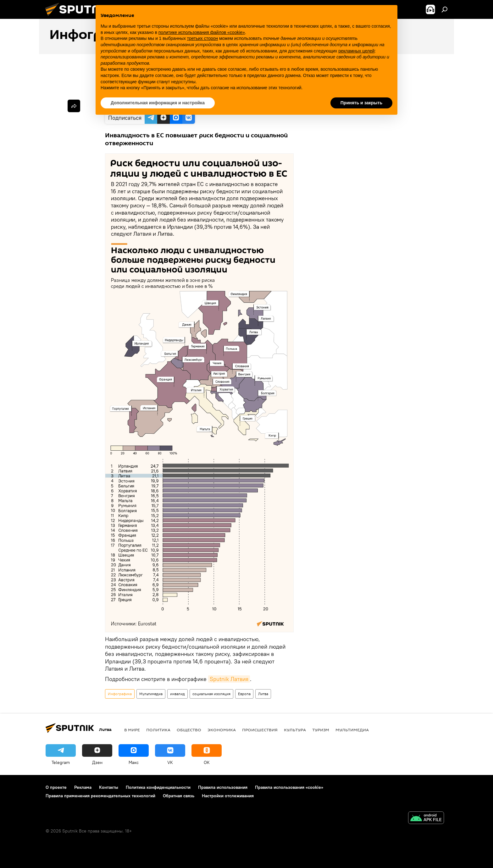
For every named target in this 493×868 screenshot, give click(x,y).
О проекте (56, 787)
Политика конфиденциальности (158, 787)
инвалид (177, 694)
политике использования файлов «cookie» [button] (202, 32)
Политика (158, 730)
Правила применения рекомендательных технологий (100, 796)
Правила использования (223, 787)
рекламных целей (356, 51)
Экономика (222, 730)
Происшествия (260, 730)
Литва (263, 694)
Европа (244, 694)
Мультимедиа (151, 694)
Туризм (321, 730)
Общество (189, 730)
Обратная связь (179, 796)
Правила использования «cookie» (289, 787)
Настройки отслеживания (228, 796)
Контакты (109, 787)
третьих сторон (202, 38)
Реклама (83, 787)
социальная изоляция (211, 694)
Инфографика (120, 694)
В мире (132, 730)
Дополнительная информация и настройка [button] (158, 103)
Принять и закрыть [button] (361, 103)
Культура (295, 730)
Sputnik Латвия (229, 679)
